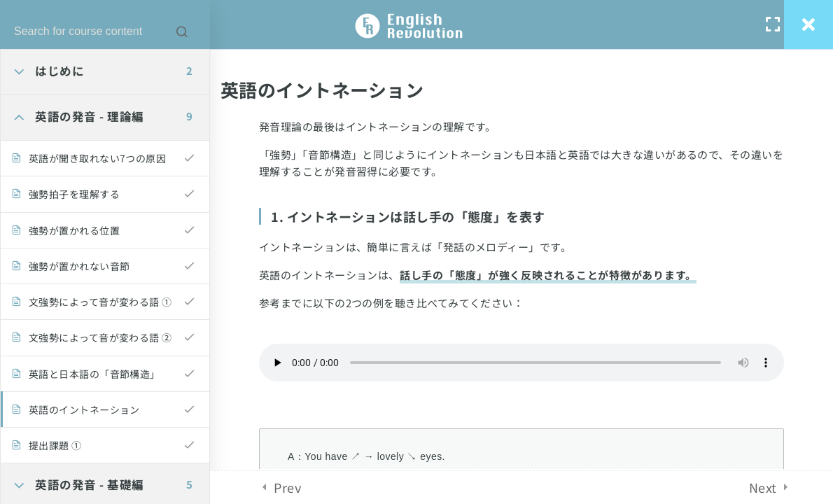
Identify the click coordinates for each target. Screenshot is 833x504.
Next (763, 487)
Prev (287, 487)
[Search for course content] (182, 31)
